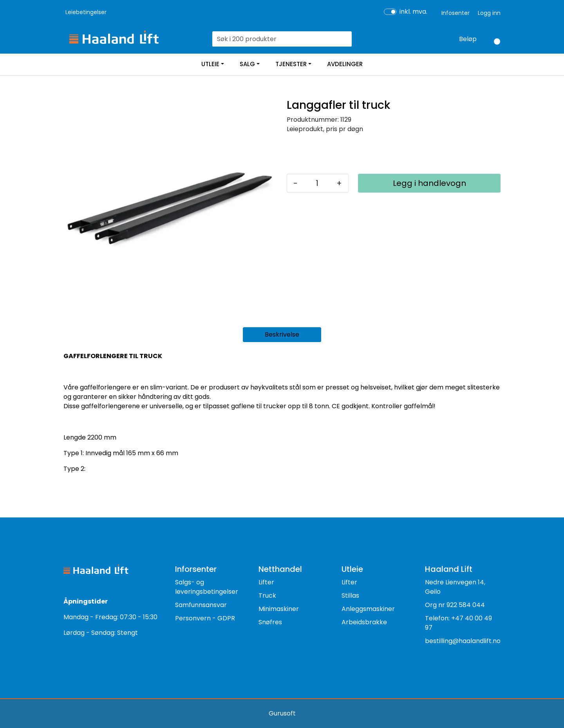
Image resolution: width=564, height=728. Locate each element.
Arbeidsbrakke (364, 622)
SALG (247, 64)
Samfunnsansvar (201, 605)
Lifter (266, 582)
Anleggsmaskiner (368, 609)
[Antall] (317, 183)
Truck (267, 596)
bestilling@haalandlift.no (463, 641)
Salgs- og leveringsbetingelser (207, 587)
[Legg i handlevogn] (429, 183)
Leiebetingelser (86, 12)
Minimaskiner (279, 609)
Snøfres (270, 622)
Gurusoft (282, 713)
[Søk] (277, 39)
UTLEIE (210, 64)
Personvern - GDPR (205, 618)
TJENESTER (291, 64)
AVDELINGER (345, 64)
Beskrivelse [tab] (282, 334)
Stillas (350, 596)
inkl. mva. (413, 12)
